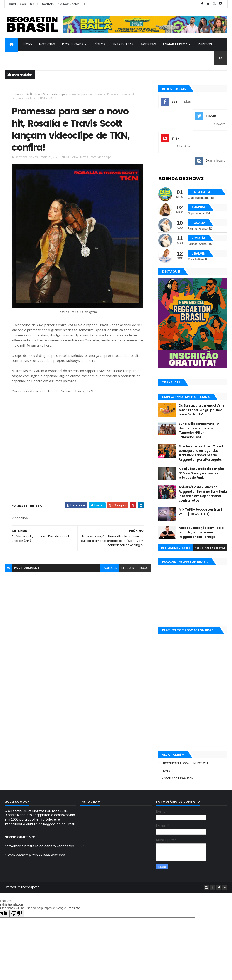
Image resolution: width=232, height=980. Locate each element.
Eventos (205, 44)
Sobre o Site (30, 4)
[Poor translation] (17, 914)
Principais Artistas (210, 548)
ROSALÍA (27, 94)
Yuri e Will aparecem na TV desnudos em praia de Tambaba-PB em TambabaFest (199, 430)
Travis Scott (42, 94)
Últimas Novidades (176, 548)
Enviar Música (175, 44)
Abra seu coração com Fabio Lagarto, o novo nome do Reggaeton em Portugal (201, 532)
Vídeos (100, 44)
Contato (48, 4)
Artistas (148, 44)
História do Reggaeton (178, 778)
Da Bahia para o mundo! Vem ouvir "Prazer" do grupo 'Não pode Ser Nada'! (201, 410)
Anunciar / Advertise (73, 4)
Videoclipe (59, 94)
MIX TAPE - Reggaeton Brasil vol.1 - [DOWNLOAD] (200, 512)
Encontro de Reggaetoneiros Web (185, 763)
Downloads (73, 44)
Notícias (47, 44)
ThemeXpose (30, 887)
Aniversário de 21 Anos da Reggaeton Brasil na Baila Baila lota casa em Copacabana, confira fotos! (203, 494)
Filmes (166, 771)
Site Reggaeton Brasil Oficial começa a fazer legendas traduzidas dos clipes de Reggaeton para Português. (201, 453)
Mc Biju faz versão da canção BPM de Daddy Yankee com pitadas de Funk (201, 473)
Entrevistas (123, 44)
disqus (144, 568)
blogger (128, 568)
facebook (110, 568)
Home (13, 4)
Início (27, 44)
